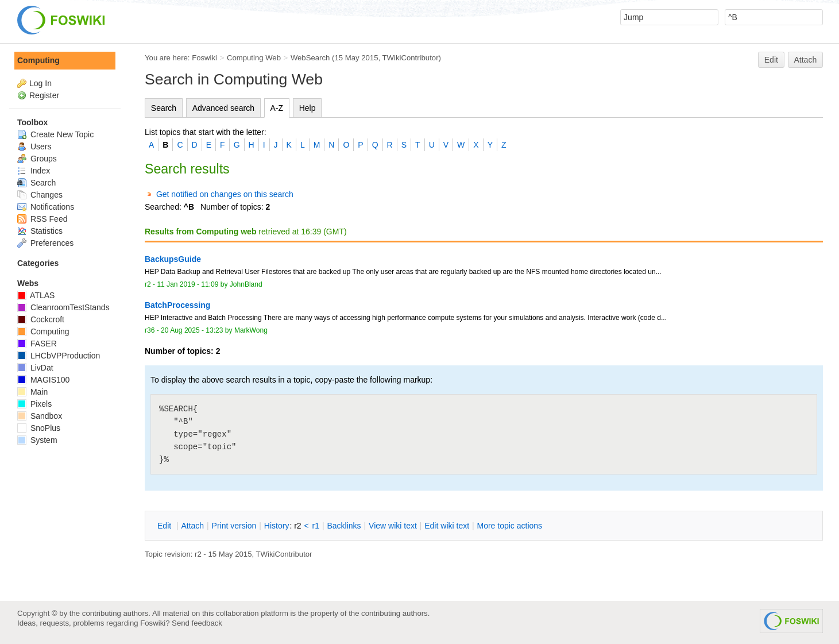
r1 (316, 526)
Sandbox (40, 416)
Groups (37, 159)
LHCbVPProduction (59, 356)
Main (32, 392)
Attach (806, 60)
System (37, 440)
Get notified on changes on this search (225, 194)
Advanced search (223, 108)
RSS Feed (42, 219)
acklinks (344, 526)
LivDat (35, 368)
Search (164, 108)
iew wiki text (393, 526)
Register (44, 95)
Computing (38, 60)
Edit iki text (447, 526)
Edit (771, 60)
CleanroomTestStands (63, 307)
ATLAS (36, 295)
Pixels (34, 404)
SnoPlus (39, 428)
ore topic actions (509, 526)
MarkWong (251, 330)
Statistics (40, 231)
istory (277, 526)
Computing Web (254, 58)
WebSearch (310, 58)
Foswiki (204, 58)
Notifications (46, 207)
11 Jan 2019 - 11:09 (187, 284)
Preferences (45, 243)
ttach (192, 526)
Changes (40, 195)
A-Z (277, 108)
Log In (40, 83)
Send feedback (197, 623)
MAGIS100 (43, 380)
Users (34, 146)
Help (308, 108)
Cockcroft (41, 319)
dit (165, 526)
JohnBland (246, 284)
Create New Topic (55, 134)
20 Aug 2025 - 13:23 (192, 330)
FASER (37, 344)
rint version (234, 526)
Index (34, 171)
